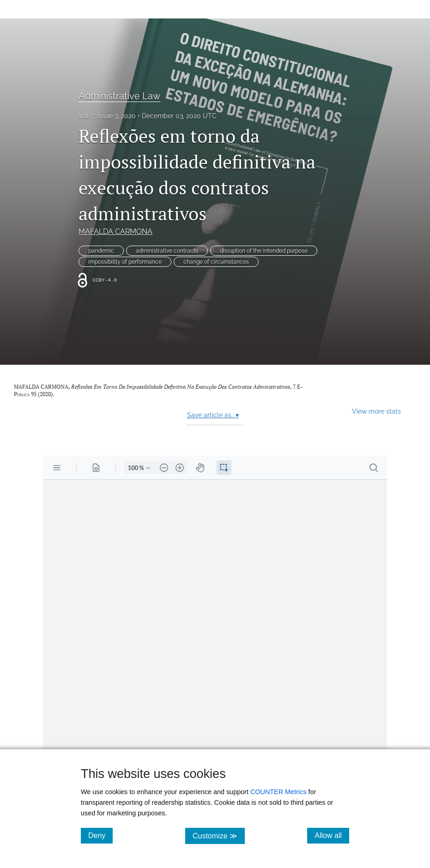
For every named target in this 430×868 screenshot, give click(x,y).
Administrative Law (119, 96)
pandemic (101, 251)
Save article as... (213, 415)
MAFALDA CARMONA (115, 232)
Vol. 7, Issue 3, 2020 (107, 116)
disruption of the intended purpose (264, 251)
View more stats (376, 411)
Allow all (332, 835)
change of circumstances (216, 262)
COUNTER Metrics (279, 792)
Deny (100, 835)
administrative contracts (167, 251)
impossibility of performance (125, 262)
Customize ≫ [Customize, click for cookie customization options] (219, 835)
